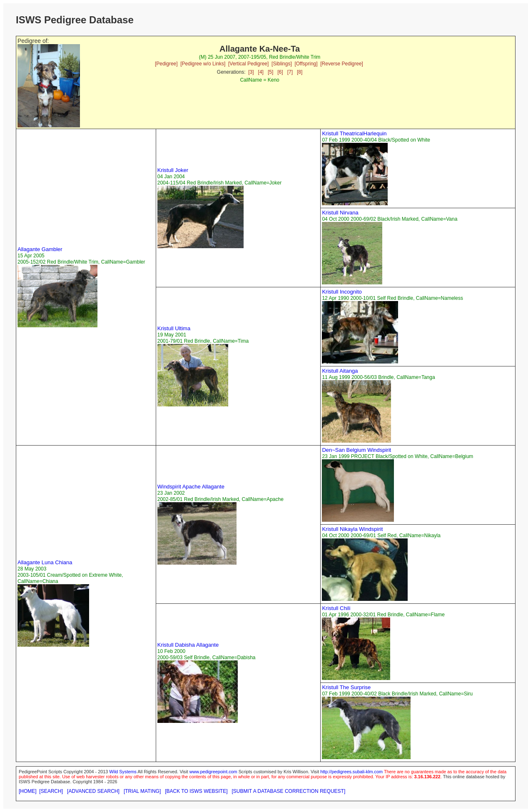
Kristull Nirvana (340, 213)
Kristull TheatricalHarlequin (354, 133)
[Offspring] (306, 64)
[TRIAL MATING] (142, 791)
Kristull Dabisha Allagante (188, 645)
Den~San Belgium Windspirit (356, 450)
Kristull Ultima (174, 328)
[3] (251, 72)
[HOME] (28, 791)
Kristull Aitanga (340, 371)
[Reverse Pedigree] (342, 64)
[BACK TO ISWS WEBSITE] (196, 791)
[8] (300, 72)
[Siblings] (282, 64)
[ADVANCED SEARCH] (93, 791)
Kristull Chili (336, 608)
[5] (270, 72)
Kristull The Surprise (346, 687)
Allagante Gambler (40, 249)
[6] (280, 72)
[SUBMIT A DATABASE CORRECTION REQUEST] (289, 791)
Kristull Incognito (342, 292)
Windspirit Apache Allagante (191, 487)
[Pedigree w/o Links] (203, 64)
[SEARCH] (51, 791)
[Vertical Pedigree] (248, 64)
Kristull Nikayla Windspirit (352, 529)
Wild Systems (123, 772)
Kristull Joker (173, 170)
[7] (290, 72)
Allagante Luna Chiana (45, 562)
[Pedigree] (166, 64)
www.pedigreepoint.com (213, 772)
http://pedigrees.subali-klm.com (351, 772)
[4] (261, 72)
